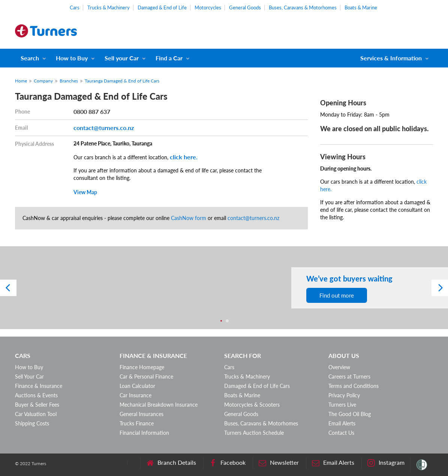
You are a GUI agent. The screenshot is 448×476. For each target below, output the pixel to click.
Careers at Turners (349, 376)
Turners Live (342, 405)
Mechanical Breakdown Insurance (159, 405)
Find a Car (169, 58)
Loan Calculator (137, 386)
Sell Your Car (29, 376)
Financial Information (144, 433)
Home (21, 81)
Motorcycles (208, 7)
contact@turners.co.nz (104, 128)
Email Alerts (342, 423)
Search (30, 58)
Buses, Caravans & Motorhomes (303, 7)
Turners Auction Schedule (254, 433)
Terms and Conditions (354, 386)
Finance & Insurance (39, 386)
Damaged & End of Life (162, 7)
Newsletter (279, 463)
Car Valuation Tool (36, 414)
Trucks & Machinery (109, 7)
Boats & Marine (361, 7)
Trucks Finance (137, 423)
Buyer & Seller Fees (37, 405)
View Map (85, 192)
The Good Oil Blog (350, 414)
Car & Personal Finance (146, 376)
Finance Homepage (142, 367)
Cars (75, 7)
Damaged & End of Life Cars (257, 386)
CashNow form (189, 218)
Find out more (337, 295)
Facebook (227, 463)
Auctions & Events (36, 395)
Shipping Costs (32, 423)
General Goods (245, 7)
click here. (184, 157)
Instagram (386, 463)
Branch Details (171, 463)
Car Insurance (136, 395)
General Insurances (142, 414)
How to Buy (72, 58)
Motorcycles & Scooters (252, 405)
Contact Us (341, 433)
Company (43, 81)
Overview (339, 367)
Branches (69, 81)
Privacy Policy (344, 395)
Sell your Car (122, 58)
